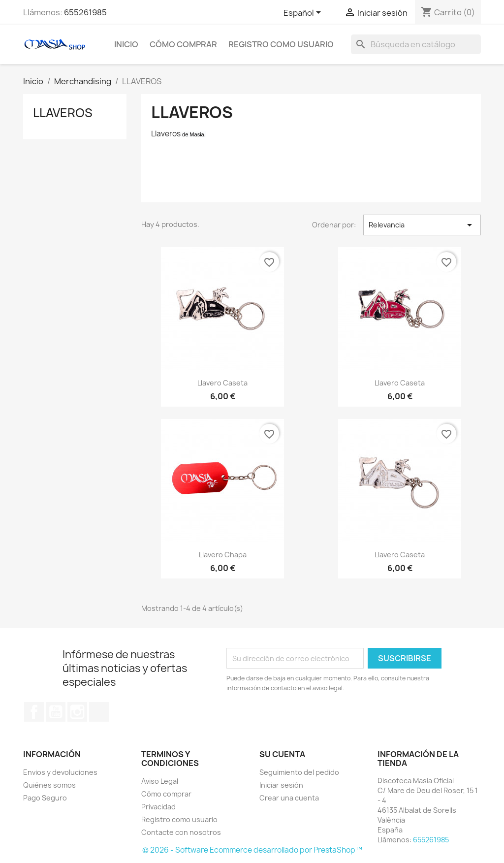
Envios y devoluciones (60, 772)
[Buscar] (416, 44)
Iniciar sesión (281, 785)
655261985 (85, 12)
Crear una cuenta (289, 798)
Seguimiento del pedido (299, 772)
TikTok (99, 712)
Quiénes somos (49, 785)
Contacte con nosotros (181, 832)
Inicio (126, 44)
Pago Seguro (45, 798)
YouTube (56, 712)
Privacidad (158, 807)
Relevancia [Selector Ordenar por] (422, 225)
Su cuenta (282, 754)
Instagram (77, 712)
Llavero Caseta (222, 383)
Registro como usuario (281, 44)
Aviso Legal (160, 781)
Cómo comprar (183, 44)
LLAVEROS (63, 113)
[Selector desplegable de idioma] (304, 13)
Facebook (34, 712)
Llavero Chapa (223, 555)
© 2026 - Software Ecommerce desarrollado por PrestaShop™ (252, 850)
